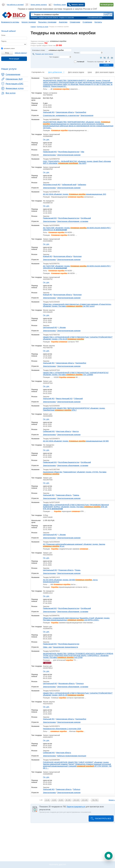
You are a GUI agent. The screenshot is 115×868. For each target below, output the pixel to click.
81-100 (68, 800)
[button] (109, 856)
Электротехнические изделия (69, 155)
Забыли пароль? (21, 53)
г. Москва (62, 327)
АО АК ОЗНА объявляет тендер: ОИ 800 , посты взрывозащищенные (70, 581)
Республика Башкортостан (69, 152)
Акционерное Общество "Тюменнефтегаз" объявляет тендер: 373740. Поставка (75, 473)
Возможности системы (10, 22)
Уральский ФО (49, 112)
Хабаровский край (69, 185)
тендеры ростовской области (48, 17)
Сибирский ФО (49, 431)
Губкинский (78, 399)
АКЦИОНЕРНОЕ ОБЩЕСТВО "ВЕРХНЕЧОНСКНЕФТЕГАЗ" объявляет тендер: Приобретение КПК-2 (74, 409)
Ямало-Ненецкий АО (64, 399)
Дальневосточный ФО (52, 185)
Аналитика (63, 22)
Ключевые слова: (39, 50)
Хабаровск (82, 185)
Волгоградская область (63, 256)
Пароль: (4, 41)
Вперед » (112, 800)
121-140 (85, 800)
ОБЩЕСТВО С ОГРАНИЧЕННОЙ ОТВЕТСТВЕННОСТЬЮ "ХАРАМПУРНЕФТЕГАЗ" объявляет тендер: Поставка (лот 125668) (76, 374)
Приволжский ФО (50, 152)
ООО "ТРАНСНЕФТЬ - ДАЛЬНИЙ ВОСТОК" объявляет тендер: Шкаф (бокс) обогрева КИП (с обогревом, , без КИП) (77, 162)
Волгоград (78, 256)
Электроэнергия (87, 115)
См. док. (46, 139)
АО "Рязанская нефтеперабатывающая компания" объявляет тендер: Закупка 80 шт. (74, 545)
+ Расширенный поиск (95, 17)
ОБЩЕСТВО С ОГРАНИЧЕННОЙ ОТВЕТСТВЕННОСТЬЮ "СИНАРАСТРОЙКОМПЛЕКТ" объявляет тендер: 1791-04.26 (78, 338)
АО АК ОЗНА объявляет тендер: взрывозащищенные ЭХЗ (75, 194)
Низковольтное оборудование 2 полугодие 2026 (62, 729)
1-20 (41, 800)
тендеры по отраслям (66, 17)
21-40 (47, 800)
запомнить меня (8, 48)
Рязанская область (66, 570)
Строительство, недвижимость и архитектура (61, 115)
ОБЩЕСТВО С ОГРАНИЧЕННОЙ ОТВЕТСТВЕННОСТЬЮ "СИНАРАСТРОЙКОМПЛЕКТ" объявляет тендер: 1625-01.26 (78, 694)
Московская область (67, 683)
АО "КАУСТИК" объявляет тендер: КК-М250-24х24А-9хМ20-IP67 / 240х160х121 (77, 267)
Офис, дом (47, 647)
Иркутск (76, 431)
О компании (87, 22)
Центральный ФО (50, 327)
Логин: (3, 35)
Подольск (80, 683)
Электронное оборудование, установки (73, 221)
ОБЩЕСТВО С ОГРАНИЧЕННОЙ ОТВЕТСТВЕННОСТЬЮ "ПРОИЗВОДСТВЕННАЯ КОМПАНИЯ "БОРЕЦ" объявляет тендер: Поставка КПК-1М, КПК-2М (76, 507)
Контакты (98, 22)
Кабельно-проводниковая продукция (72, 756)
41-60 (54, 800)
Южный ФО (48, 256)
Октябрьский (86, 218)
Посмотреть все (103, 819)
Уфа (82, 152)
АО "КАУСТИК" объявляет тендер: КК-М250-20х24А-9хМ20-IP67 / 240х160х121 (77, 229)
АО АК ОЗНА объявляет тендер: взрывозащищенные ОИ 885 (76, 441)
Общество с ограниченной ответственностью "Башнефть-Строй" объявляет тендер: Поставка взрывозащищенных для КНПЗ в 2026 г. (76, 619)
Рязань (78, 570)
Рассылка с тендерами (47, 22)
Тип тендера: (54, 57)
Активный (81, 62)
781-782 (95, 800)
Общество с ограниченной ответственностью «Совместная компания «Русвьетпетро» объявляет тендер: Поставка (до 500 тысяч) (77, 305)
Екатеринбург (81, 112)
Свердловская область (65, 112)
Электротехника (49, 155)
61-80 (61, 800)
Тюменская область (64, 495)
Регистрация (14, 59)
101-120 (76, 800)
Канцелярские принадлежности (66, 647)
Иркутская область (64, 431)
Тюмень (76, 495)
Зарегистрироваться (76, 807)
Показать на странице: (95, 62)
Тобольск (77, 789)
